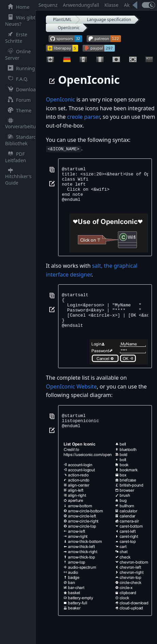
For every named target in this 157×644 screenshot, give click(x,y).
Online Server (18, 55)
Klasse (111, 5)
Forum (18, 100)
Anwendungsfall (81, 5)
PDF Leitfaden (16, 157)
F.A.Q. (17, 79)
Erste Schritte (16, 38)
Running (20, 68)
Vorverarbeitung (23, 124)
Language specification (109, 20)
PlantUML (62, 20)
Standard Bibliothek (21, 140)
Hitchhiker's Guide (18, 177)
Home (17, 7)
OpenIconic (69, 28)
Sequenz (48, 5)
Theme (18, 110)
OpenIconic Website (71, 401)
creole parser (83, 117)
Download (22, 89)
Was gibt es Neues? (23, 21)
